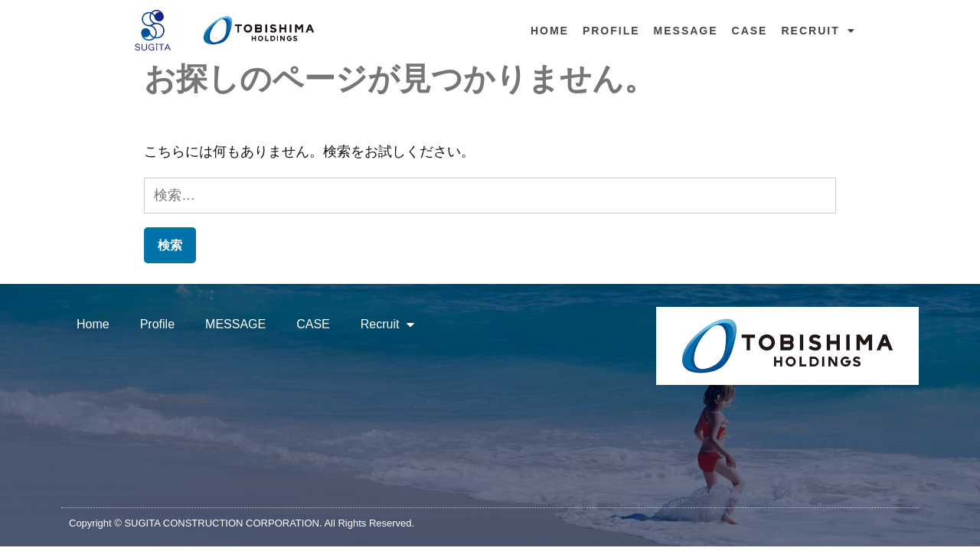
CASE (750, 31)
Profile (611, 31)
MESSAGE (686, 31)
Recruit (818, 31)
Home (550, 31)
